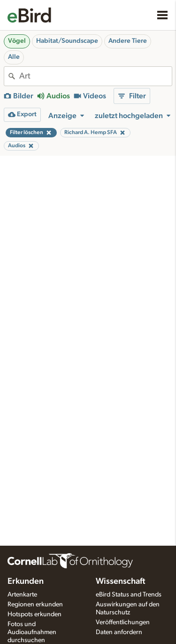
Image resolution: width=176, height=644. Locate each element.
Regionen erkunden (35, 604)
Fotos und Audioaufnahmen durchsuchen (32, 632)
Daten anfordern (119, 632)
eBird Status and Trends (129, 595)
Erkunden (26, 581)
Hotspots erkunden (34, 614)
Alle (14, 57)
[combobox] (96, 76)
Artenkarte (22, 595)
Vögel (17, 41)
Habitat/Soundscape (67, 41)
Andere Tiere (128, 41)
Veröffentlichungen (123, 622)
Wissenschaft (120, 581)
